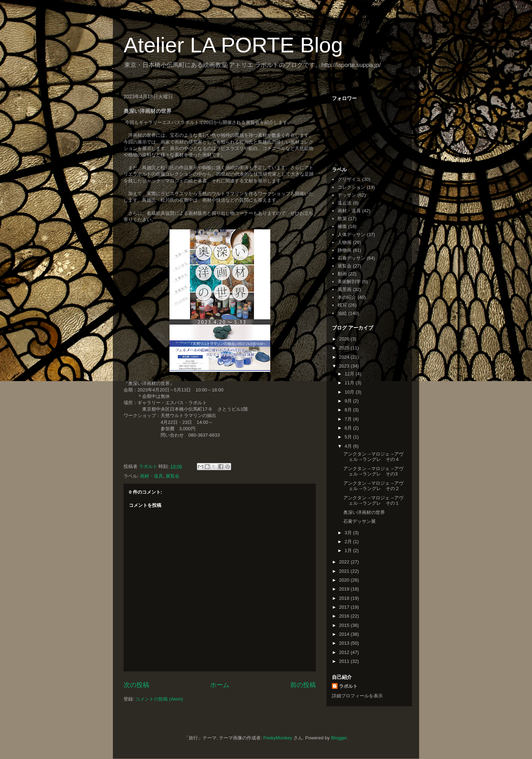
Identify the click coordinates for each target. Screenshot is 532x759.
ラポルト (348, 686)
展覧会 (173, 476)
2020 (345, 580)
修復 (342, 226)
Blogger (339, 738)
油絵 (342, 313)
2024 (345, 357)
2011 (345, 661)
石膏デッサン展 (359, 521)
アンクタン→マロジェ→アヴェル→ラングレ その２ (373, 486)
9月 (349, 401)
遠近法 (345, 203)
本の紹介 (347, 297)
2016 (345, 616)
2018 (345, 598)
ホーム (220, 685)
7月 (349, 419)
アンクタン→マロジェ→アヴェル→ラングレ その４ (373, 457)
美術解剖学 (349, 282)
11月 (350, 383)
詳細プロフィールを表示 (357, 696)
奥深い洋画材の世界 (364, 512)
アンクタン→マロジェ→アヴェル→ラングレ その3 (373, 471)
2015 (345, 625)
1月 (349, 550)
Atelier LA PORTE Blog (233, 45)
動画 (342, 274)
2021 (345, 571)
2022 (345, 562)
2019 (345, 589)
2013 (345, 643)
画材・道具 (152, 476)
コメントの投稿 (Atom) (159, 699)
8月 (349, 410)
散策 (342, 219)
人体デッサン (351, 235)
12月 (350, 374)
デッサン (347, 195)
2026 (345, 339)
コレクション (351, 187)
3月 (349, 533)
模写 (342, 305)
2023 (345, 366)
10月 (350, 392)
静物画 (345, 250)
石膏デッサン (351, 258)
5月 (349, 437)
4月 (349, 446)
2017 (345, 607)
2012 (345, 652)
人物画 (345, 242)
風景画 (345, 289)
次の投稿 (136, 685)
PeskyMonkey (278, 738)
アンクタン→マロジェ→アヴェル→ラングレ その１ (373, 501)
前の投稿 (303, 685)
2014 (345, 634)
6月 (349, 428)
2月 (349, 542)
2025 (345, 348)
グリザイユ (349, 179)
